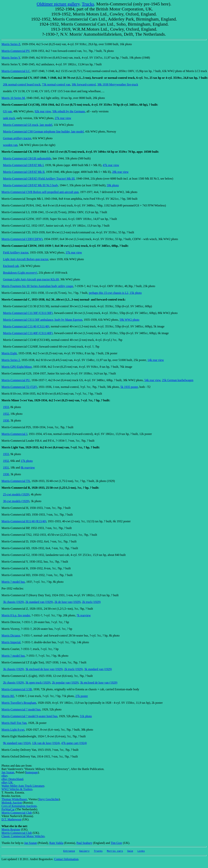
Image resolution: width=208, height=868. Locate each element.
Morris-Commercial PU (16, 380)
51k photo (86, 716)
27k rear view (63, 118)
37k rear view (74, 252)
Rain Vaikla (56, 843)
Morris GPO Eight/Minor (17, 367)
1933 (6, 407)
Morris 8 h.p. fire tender (16, 615)
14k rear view (156, 360)
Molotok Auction (12, 803)
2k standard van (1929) (39, 602)
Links (141, 851)
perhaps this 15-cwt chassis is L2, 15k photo (115, 293)
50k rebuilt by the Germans (69, 111)
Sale (130, 851)
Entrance (69, 851)
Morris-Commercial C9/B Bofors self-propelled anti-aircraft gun (40, 192)
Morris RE (8, 696)
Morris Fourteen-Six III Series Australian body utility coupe (37, 286)
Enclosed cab (11, 266)
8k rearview (28, 468)
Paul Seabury (84, 843)
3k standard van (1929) (98, 669)
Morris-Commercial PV (15, 51)
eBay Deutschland (12, 779)
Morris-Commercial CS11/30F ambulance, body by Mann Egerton (43, 320)
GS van (7, 111)
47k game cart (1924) (74, 743)
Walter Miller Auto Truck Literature (23, 786)
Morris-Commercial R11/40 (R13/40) (24, 521)
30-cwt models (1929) (16, 501)
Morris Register (11, 829)
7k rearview (84, 615)
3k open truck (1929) (38, 683)
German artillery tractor (17, 138)
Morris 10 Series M (13, 98)
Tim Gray (116, 843)
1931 (6, 468)
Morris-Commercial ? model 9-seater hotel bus (29, 716)
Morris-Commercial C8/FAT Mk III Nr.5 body (30, 185)
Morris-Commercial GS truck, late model (28, 125)
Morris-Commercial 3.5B (17, 689)
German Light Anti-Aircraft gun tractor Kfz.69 (31, 279)
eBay (4, 776)
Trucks (88, 4)
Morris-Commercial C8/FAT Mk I (23, 165)
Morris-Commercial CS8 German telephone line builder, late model (43, 132)
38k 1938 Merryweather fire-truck (118, 84)
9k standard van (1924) (17, 743)
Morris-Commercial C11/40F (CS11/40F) (28, 333)
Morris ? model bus (13, 582)
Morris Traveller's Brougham (19, 703)
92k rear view (43, 111)
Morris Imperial (11, 642)
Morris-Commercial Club (17, 813)
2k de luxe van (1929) (67, 602)
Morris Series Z (11, 44)
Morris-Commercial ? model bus (21, 709)
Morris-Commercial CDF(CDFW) (22, 239)
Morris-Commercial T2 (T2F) (19, 387)
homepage (32, 772)
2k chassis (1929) (13, 683)
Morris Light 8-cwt (13, 730)
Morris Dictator (11, 636)
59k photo (113, 185)
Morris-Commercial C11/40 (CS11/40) (26, 326)
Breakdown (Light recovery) (20, 273)
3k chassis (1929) (13, 602)
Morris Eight (9, 353)
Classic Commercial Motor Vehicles (23, 836)
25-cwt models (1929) (16, 494)
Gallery (84, 851)
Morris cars (115, 851)
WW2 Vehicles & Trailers (17, 789)
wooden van (10, 145)
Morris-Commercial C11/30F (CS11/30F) (28, 313)
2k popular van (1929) (65, 683)
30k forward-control (84, 84)
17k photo (27, 461)
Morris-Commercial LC (16, 71)
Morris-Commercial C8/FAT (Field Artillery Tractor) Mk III (39, 179)
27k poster (82, 696)
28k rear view (120, 172)
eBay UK (7, 782)
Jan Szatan (8, 772)
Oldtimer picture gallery (58, 4)
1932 (6, 414)
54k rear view (152, 380)
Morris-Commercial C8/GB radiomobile (27, 158)
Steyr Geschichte (49, 799)
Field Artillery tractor (16, 252)
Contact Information (66, 860)
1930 (6, 420)
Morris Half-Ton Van (14, 723)
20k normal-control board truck (22, 84)
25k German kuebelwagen (178, 380)
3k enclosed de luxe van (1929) (44, 669)
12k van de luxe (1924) (46, 743)
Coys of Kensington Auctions (19, 806)
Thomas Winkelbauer (14, 799)
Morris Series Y (11, 58)
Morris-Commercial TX (16, 481)
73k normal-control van (56, 84)
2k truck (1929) (91, 602)
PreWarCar (8, 809)
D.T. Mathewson (11, 819)
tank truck (9, 118)
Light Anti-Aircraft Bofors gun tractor (26, 259)
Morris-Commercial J (14, 434)
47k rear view (111, 165)
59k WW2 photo (129, 320)
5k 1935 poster (129, 387)
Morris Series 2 (11, 360)
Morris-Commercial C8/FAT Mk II (24, 172)
